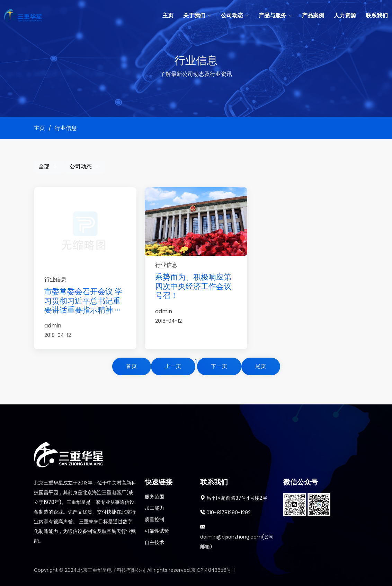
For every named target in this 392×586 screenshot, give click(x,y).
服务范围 (154, 497)
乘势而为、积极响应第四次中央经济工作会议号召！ (193, 286)
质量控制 (154, 519)
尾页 (261, 366)
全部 (49, 167)
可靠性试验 (157, 531)
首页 (132, 366)
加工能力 (154, 508)
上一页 (173, 366)
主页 (168, 15)
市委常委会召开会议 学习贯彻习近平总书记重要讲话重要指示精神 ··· (83, 301)
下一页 (219, 366)
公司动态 (86, 167)
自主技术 (154, 542)
